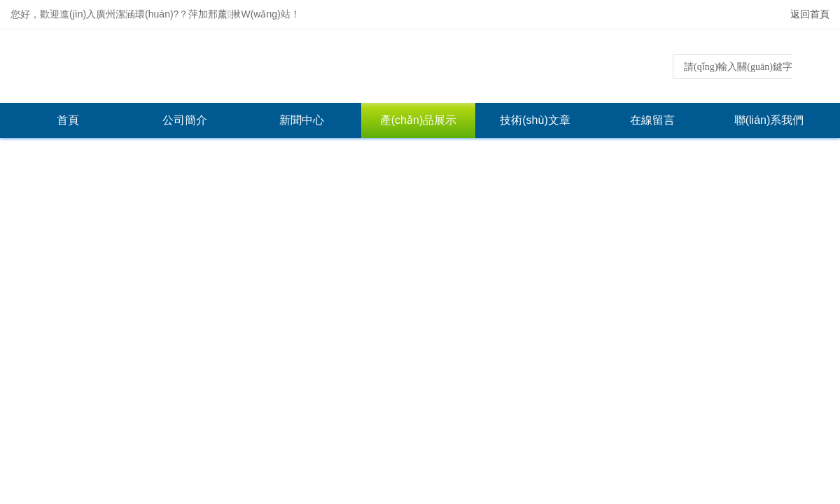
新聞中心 (302, 120)
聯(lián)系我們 (769, 120)
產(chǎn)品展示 (418, 120)
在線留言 (652, 120)
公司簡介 (185, 120)
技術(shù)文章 (535, 120)
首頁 (68, 120)
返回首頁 (810, 14)
